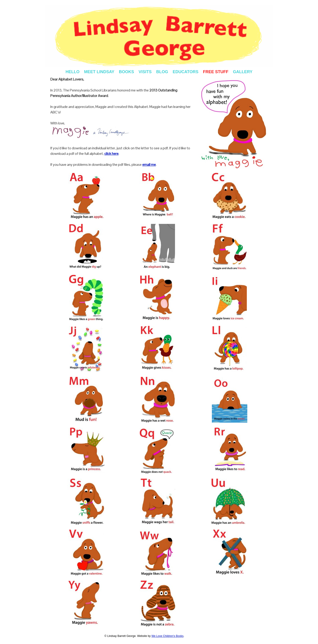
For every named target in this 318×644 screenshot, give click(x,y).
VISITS (145, 72)
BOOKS (127, 72)
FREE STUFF (216, 72)
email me (149, 165)
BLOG (162, 72)
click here (111, 154)
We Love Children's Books (167, 636)
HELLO (72, 72)
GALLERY (243, 72)
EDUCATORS (186, 72)
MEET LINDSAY (99, 72)
